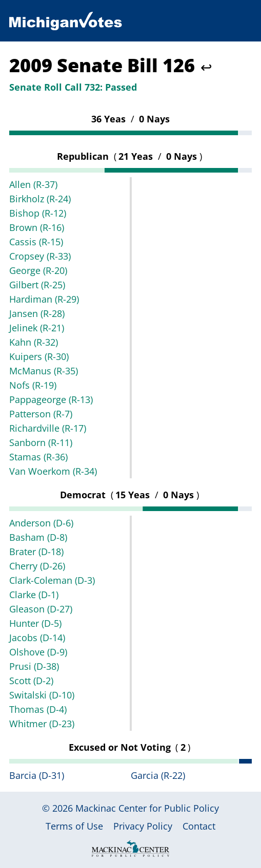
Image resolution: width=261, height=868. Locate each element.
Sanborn (41, 442)
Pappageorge (51, 399)
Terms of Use (74, 826)
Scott (31, 681)
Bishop (38, 213)
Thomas (38, 709)
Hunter (35, 623)
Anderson (41, 523)
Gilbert (37, 285)
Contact (199, 826)
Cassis (36, 242)
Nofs (33, 385)
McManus (44, 371)
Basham (38, 537)
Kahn (34, 342)
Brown (37, 227)
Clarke (34, 595)
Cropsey (40, 256)
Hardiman (44, 299)
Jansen (37, 313)
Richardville (48, 428)
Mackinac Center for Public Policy (147, 808)
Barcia (37, 775)
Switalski (42, 695)
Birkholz (40, 199)
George (38, 270)
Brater (36, 552)
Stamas (38, 457)
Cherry (37, 566)
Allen (33, 184)
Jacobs (37, 638)
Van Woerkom (53, 471)
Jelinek (37, 328)
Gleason (41, 609)
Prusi (34, 666)
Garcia (158, 775)
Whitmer (42, 724)
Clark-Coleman (52, 580)
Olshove (38, 652)
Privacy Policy (143, 826)
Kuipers (39, 356)
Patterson (41, 414)
